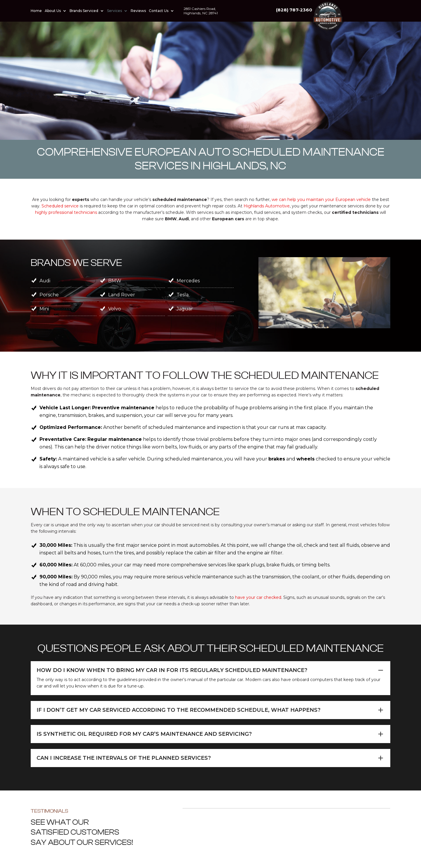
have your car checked (258, 597)
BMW (115, 281)
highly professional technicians (66, 212)
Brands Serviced (84, 11)
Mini (44, 309)
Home (36, 11)
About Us (53, 11)
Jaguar (185, 309)
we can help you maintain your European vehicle (321, 200)
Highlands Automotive (267, 206)
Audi (45, 281)
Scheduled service (60, 206)
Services (114, 11)
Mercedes (188, 281)
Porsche (49, 295)
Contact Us (159, 11)
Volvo (115, 309)
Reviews (138, 11)
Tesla (183, 295)
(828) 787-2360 (372, 10)
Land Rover (122, 295)
